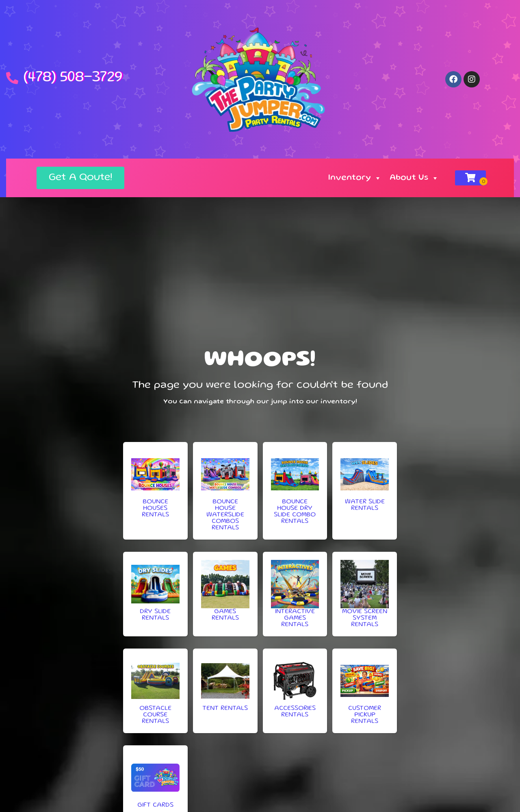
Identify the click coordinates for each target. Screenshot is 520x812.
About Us (414, 178)
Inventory (355, 178)
